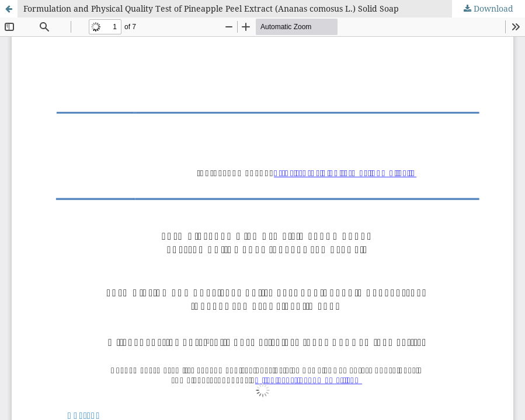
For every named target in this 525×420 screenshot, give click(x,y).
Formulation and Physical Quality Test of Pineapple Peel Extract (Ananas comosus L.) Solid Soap (211, 8)
